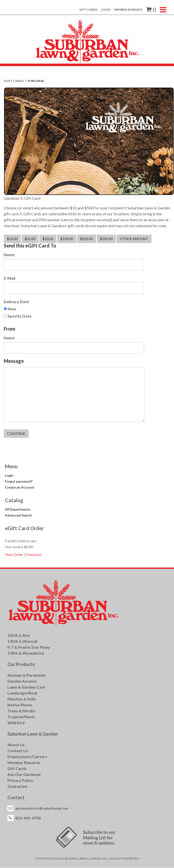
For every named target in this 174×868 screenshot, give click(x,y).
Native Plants (20, 705)
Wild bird (16, 723)
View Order (14, 555)
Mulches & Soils (22, 699)
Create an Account (20, 487)
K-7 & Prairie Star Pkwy (29, 647)
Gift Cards (88, 10)
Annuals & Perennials (27, 675)
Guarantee (17, 786)
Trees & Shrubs (21, 711)
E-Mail (10, 278)
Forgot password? (19, 481)
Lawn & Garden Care (26, 687)
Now (12, 309)
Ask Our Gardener (24, 774)
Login (106, 10)
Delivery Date (16, 302)
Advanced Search (18, 515)
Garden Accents (22, 681)
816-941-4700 (28, 818)
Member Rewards (128, 10)
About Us (16, 745)
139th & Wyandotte (26, 653)
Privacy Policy (20, 780)
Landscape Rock (22, 693)
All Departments (18, 509)
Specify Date (20, 316)
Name (9, 255)
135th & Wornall (22, 641)
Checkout (33, 555)
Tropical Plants (21, 717)
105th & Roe (19, 635)
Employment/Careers (27, 756)
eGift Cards (14, 81)
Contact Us (18, 751)
